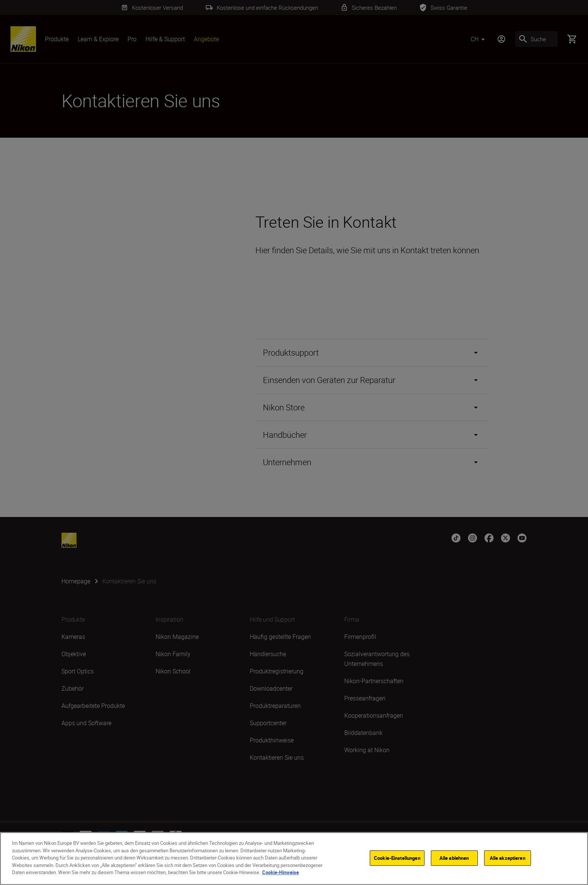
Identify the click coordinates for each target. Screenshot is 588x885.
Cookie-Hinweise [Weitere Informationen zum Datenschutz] (280, 873)
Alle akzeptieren (508, 859)
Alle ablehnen (454, 859)
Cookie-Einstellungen (397, 859)
